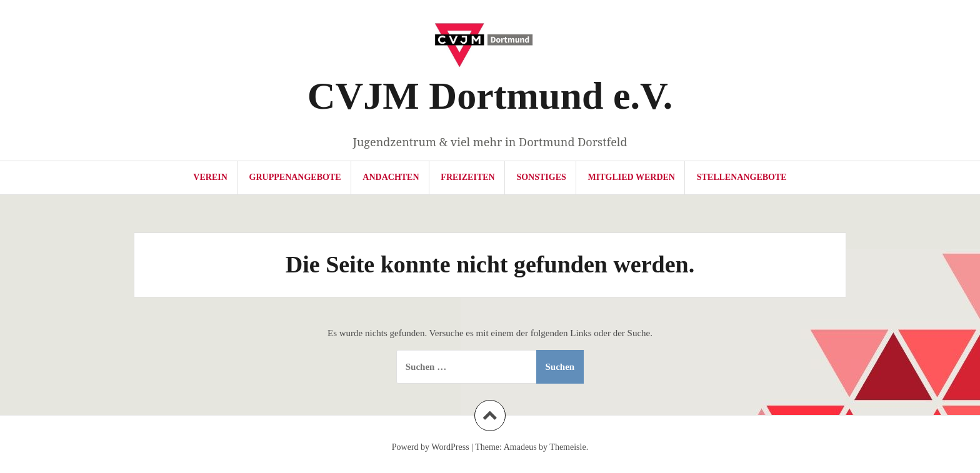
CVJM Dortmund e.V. (490, 96)
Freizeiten (467, 177)
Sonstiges (541, 177)
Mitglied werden (632, 177)
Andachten (391, 177)
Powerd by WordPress (431, 447)
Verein (210, 177)
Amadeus (520, 447)
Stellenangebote (742, 177)
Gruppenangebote (295, 177)
